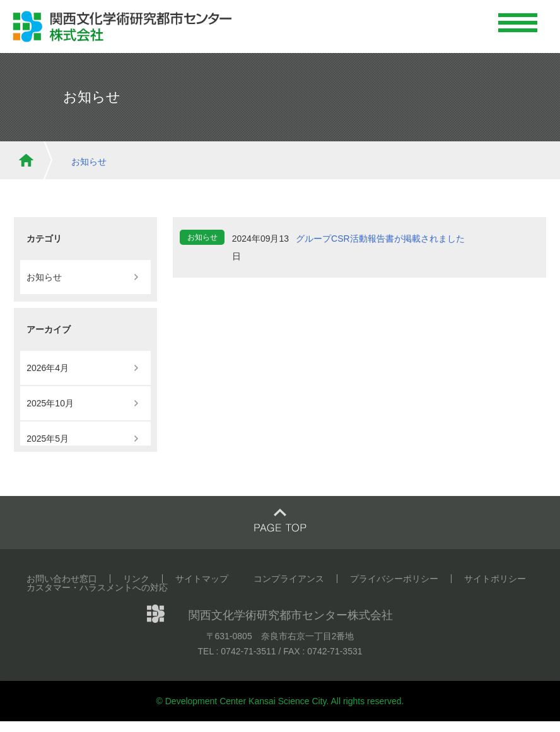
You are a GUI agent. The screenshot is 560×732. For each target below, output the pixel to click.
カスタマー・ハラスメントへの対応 (97, 587)
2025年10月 (50, 403)
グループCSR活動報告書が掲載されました (380, 239)
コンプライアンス (289, 579)
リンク (136, 579)
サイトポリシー (495, 579)
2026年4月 (48, 368)
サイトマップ (202, 579)
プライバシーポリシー (394, 579)
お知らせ (89, 162)
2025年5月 (48, 439)
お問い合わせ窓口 (62, 579)
